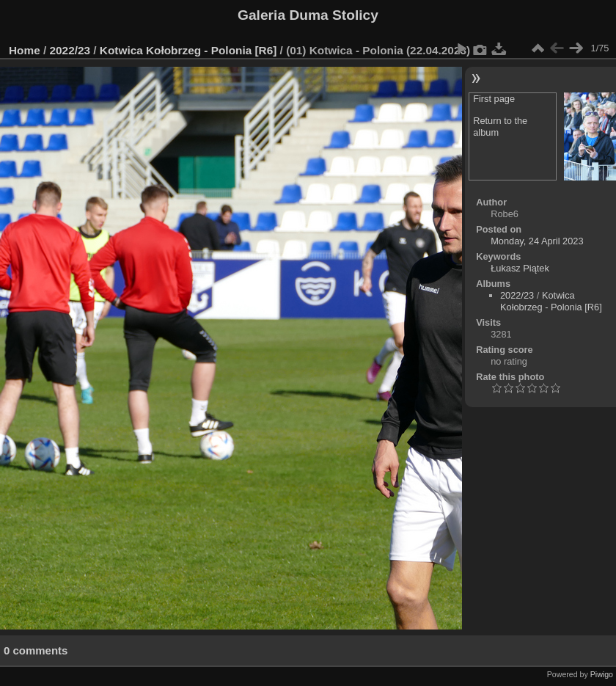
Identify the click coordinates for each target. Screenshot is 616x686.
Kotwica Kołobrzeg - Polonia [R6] (188, 50)
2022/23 (70, 50)
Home (25, 50)
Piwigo (602, 674)
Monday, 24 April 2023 (537, 241)
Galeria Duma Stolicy (308, 15)
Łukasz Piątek (520, 268)
